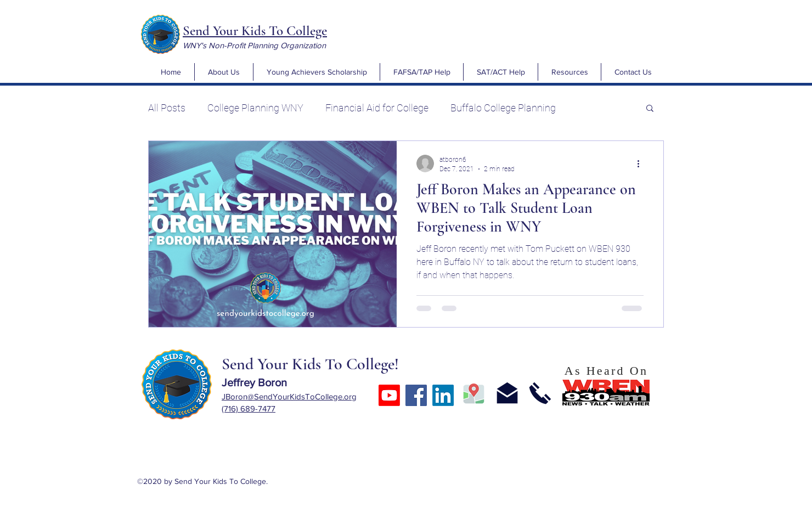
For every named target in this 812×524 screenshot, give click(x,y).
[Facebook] (416, 395)
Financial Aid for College (377, 108)
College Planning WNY (255, 108)
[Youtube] (389, 395)
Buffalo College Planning (503, 108)
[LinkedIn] (443, 395)
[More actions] (642, 164)
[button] (224, 72)
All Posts (167, 108)
